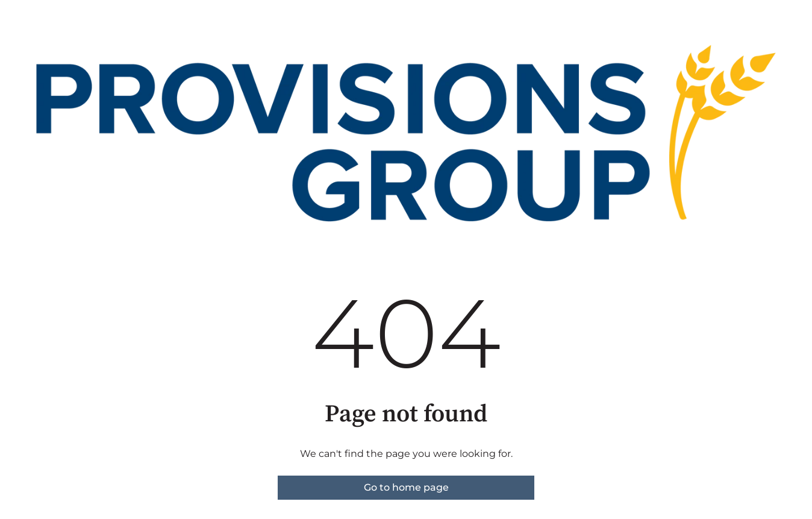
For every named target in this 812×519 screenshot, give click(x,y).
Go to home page (406, 487)
